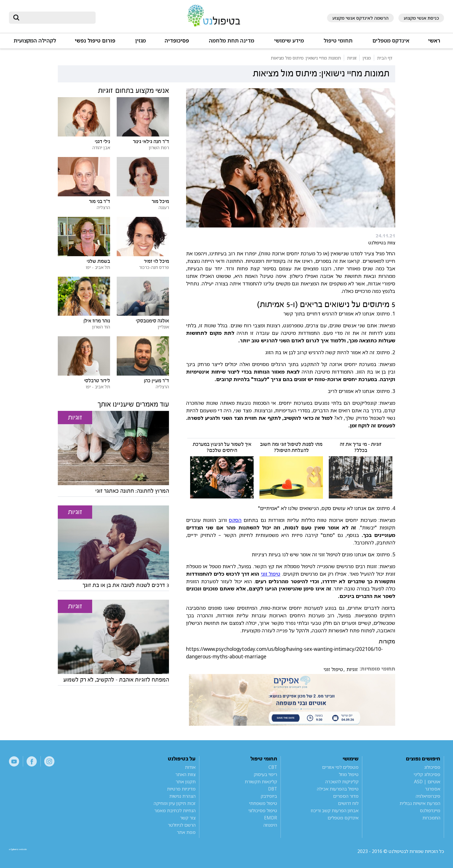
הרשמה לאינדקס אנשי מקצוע (360, 18)
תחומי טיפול (338, 41)
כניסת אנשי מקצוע (421, 18)
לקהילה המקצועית (35, 41)
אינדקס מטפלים (391, 41)
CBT (273, 767)
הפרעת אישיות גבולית (420, 803)
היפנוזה (270, 825)
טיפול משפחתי (263, 803)
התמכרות (431, 818)
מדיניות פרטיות (181, 789)
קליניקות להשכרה (342, 782)
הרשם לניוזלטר (182, 825)
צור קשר (188, 818)
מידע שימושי (289, 41)
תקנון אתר (186, 782)
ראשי (434, 41)
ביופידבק (269, 796)
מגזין (141, 41)
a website (28, 851)
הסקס (235, 520)
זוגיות (352, 669)
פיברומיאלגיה (428, 796)
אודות (190, 767)
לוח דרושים (348, 803)
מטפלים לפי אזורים (340, 767)
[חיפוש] (56, 18)
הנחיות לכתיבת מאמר (175, 810)
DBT (273, 789)
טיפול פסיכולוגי (263, 810)
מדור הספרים (346, 796)
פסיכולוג (432, 767)
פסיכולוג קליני (427, 774)
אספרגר (433, 789)
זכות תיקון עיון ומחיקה (175, 803)
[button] (390, 43)
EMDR (271, 818)
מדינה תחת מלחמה (232, 41)
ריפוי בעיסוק (265, 774)
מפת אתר (186, 832)
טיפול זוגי (271, 574)
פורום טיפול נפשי (95, 41)
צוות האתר (185, 774)
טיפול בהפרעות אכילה (338, 789)
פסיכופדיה (177, 41)
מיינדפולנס (430, 810)
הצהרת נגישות (182, 796)
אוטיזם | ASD (427, 782)
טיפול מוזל (349, 774)
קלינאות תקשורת (261, 782)
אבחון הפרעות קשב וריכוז (335, 810)
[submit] (16, 18)
